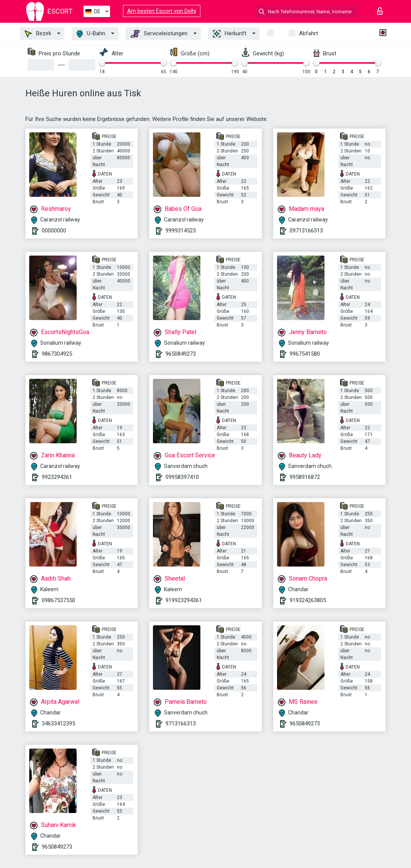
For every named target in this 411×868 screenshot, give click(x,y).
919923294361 (184, 600)
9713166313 (181, 724)
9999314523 (181, 231)
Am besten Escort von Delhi (162, 11)
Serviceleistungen (159, 34)
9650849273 (181, 354)
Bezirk (38, 34)
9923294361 (57, 477)
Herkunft (230, 34)
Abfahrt (309, 33)
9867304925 (57, 354)
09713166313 (306, 231)
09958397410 (182, 477)
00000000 (54, 231)
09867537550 (58, 600)
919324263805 (308, 600)
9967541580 (305, 354)
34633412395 (58, 724)
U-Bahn (91, 34)
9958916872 (305, 477)
